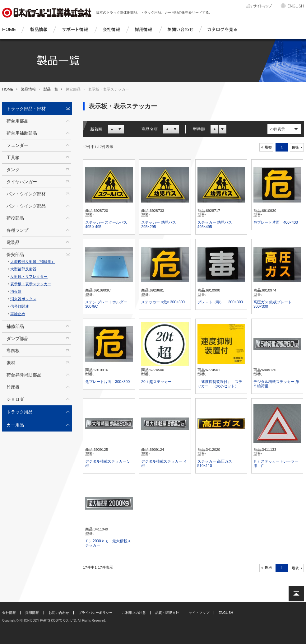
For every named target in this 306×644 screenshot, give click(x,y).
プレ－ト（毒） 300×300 (220, 302)
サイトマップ (199, 613)
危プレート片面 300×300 (107, 382)
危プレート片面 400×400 (276, 222)
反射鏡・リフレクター (29, 277)
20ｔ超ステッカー (156, 382)
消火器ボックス (23, 299)
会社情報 (9, 613)
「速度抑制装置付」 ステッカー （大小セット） (220, 384)
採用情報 (32, 613)
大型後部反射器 (23, 269)
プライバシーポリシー (95, 613)
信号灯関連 (20, 306)
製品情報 (28, 89)
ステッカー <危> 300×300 (163, 302)
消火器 (16, 292)
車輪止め (18, 314)
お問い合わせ (59, 613)
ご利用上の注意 (134, 613)
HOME (8, 89)
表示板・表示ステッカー (31, 284)
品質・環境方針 (167, 613)
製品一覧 (51, 89)
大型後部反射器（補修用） (33, 262)
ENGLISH (226, 613)
